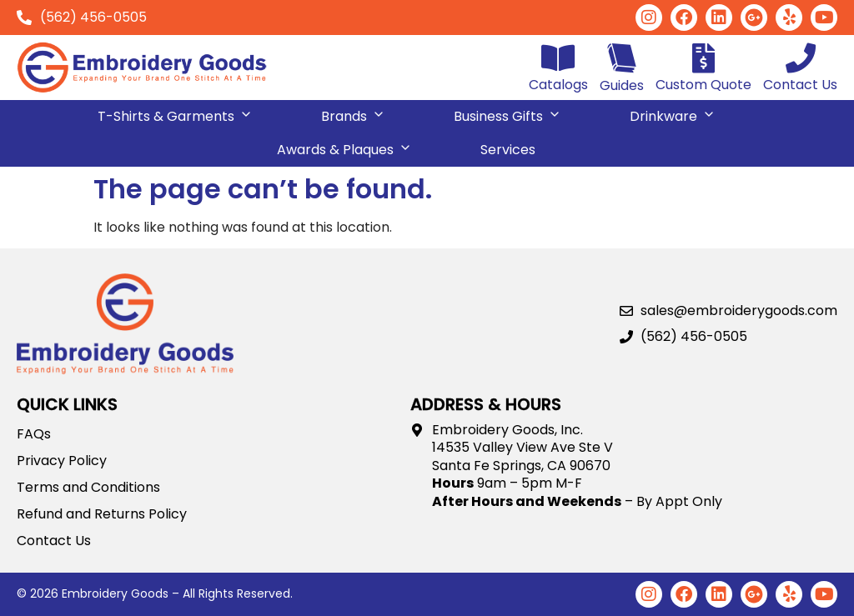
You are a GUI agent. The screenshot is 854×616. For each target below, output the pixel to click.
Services (508, 150)
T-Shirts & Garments (175, 113)
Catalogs (558, 85)
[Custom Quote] (704, 58)
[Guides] (622, 58)
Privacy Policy (62, 461)
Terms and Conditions (88, 488)
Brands (353, 113)
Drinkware (673, 113)
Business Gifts (507, 113)
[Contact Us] (801, 58)
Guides (622, 85)
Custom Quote (703, 85)
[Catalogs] (559, 58)
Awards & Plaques (344, 146)
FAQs (34, 434)
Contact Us (800, 85)
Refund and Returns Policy (102, 514)
